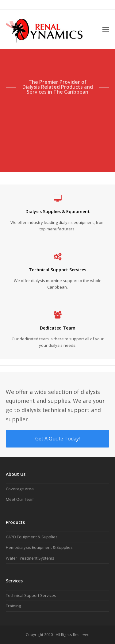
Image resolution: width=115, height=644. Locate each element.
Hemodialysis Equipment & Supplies (39, 547)
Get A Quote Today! (57, 439)
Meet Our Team (20, 499)
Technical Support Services (31, 595)
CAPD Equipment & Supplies (32, 537)
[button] (106, 29)
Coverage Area (20, 489)
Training (13, 606)
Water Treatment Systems (30, 558)
